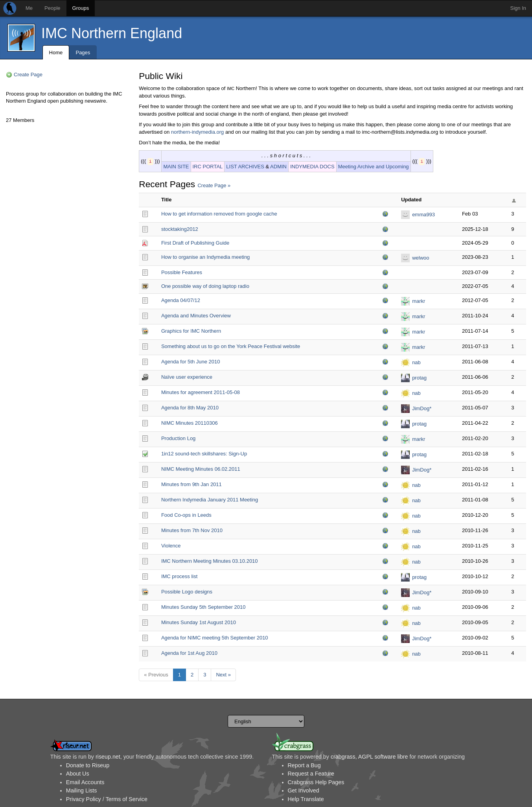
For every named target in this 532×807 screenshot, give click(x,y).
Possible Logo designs (187, 592)
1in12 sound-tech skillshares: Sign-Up (204, 454)
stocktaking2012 (180, 229)
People (52, 8)
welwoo (421, 258)
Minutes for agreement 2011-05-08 (201, 392)
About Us (78, 774)
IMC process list (179, 576)
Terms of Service (126, 799)
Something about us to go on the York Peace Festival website (231, 346)
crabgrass (343, 757)
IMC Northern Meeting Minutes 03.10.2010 (210, 561)
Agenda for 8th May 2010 (190, 408)
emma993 (423, 215)
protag (419, 378)
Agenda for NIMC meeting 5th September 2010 (215, 638)
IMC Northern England (112, 33)
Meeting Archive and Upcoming (374, 167)
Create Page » (214, 185)
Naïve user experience (187, 377)
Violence (171, 546)
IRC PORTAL (208, 167)
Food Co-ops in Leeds (186, 515)
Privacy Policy (84, 799)
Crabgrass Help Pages (316, 782)
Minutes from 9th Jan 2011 (191, 484)
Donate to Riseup (88, 765)
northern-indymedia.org (197, 132)
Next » (223, 675)
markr (419, 301)
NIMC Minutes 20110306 (190, 423)
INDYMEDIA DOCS (312, 167)
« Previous (156, 675)
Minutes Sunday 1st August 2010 (199, 622)
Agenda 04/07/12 (181, 300)
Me (29, 8)
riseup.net (108, 757)
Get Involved (304, 790)
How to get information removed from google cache (219, 214)
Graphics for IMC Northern (191, 331)
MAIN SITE (176, 167)
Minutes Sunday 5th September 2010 (203, 607)
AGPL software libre (383, 757)
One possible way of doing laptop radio (205, 286)
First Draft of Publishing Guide (195, 243)
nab (416, 362)
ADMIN (278, 167)
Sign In (518, 8)
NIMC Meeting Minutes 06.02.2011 (201, 469)
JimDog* (422, 408)
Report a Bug (304, 765)
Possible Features (182, 272)
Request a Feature (311, 774)
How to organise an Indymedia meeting (205, 257)
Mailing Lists (82, 790)
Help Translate (306, 799)
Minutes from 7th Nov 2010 (192, 530)
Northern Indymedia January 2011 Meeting (210, 500)
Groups (81, 8)
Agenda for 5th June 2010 (191, 362)
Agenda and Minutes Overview (196, 316)
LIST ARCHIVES (245, 167)
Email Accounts (85, 782)
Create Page (28, 75)
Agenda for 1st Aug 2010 (189, 653)
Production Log (178, 438)
